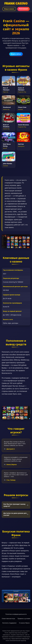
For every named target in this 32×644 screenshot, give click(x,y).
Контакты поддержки (9, 623)
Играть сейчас (16, 54)
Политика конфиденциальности (16, 614)
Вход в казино (9, 9)
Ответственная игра (8, 619)
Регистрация (24, 9)
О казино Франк (24, 623)
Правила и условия (24, 619)
